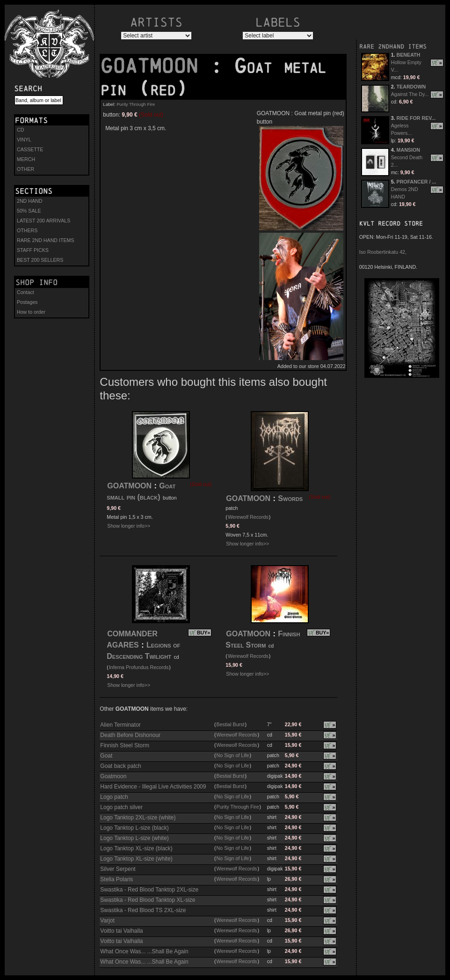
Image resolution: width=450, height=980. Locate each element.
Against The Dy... (410, 94)
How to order (31, 312)
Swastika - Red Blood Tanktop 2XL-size (149, 890)
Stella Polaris (116, 879)
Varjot (107, 921)
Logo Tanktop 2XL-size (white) (138, 818)
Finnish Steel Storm (125, 745)
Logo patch (114, 797)
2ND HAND (29, 201)
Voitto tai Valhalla (121, 931)
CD (20, 130)
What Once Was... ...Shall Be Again (144, 951)
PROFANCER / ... (417, 182)
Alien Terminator (120, 725)
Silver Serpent (118, 869)
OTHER (25, 169)
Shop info (36, 282)
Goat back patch (120, 766)
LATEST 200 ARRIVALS (44, 221)
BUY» (203, 633)
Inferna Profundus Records (139, 667)
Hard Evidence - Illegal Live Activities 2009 (153, 787)
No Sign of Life (233, 755)
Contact (25, 292)
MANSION (408, 150)
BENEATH (409, 55)
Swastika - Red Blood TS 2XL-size (143, 910)
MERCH (26, 159)
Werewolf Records (248, 517)
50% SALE (29, 211)
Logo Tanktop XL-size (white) (136, 859)
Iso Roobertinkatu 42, (383, 252)
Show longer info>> (129, 526)
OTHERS (27, 230)
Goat (106, 756)
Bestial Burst (231, 724)
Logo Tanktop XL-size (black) (136, 848)
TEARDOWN (411, 87)
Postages (27, 302)
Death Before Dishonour (130, 735)
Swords (290, 498)
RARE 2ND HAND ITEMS (46, 240)
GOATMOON (155, 66)
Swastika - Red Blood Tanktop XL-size (148, 900)
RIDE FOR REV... (416, 118)
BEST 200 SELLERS (40, 260)
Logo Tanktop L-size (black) (134, 828)
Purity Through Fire (136, 104)
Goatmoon (113, 776)
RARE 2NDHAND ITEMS (393, 47)
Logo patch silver (121, 807)
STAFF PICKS (33, 250)
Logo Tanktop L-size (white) (134, 838)
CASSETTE (30, 149)
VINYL (24, 140)
